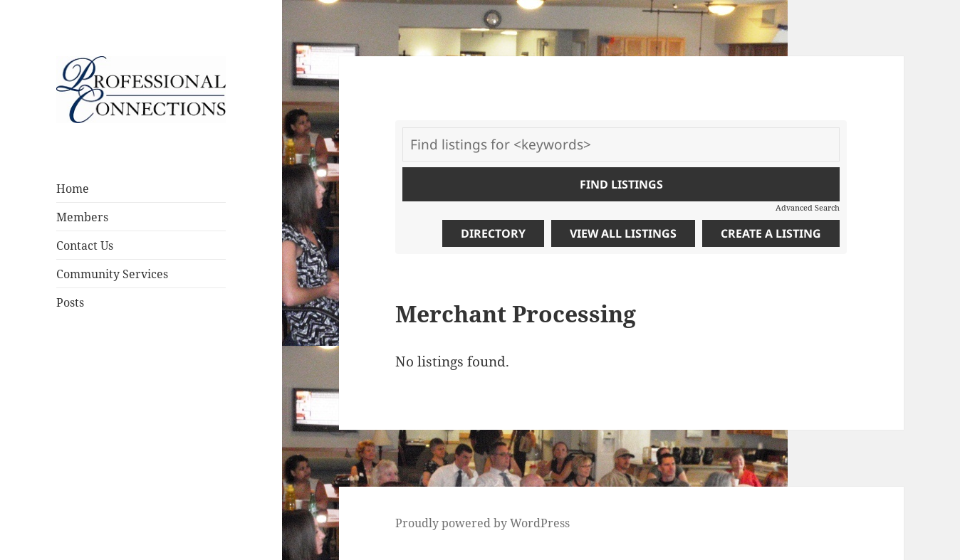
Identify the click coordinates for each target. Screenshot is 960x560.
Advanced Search (808, 207)
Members (82, 217)
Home (73, 189)
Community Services (112, 274)
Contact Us (85, 245)
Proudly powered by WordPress (482, 523)
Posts (70, 302)
